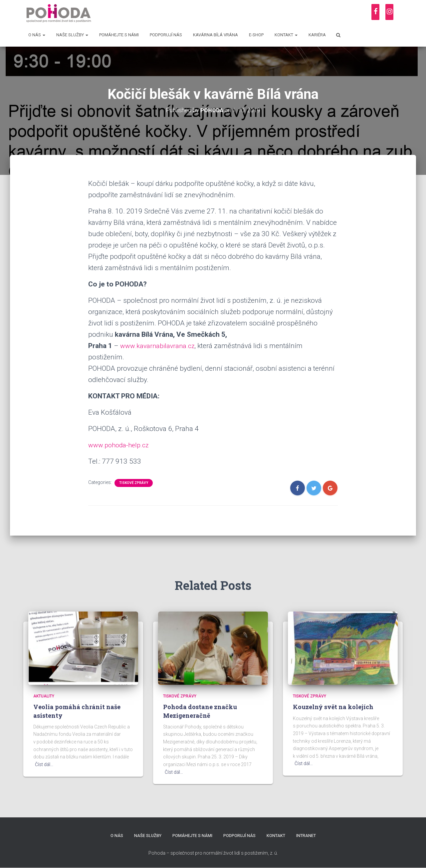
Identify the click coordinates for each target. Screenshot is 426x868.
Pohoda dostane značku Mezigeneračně (200, 711)
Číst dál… (44, 764)
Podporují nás (166, 35)
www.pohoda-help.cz (121, 445)
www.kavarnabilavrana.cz (159, 346)
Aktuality (44, 696)
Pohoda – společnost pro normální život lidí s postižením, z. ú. (213, 853)
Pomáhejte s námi (119, 35)
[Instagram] (389, 12)
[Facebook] (375, 12)
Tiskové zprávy (134, 483)
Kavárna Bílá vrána (215, 35)
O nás (37, 35)
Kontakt (286, 35)
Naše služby (72, 35)
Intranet (308, 836)
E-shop (256, 35)
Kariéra (317, 35)
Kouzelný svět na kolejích (333, 707)
